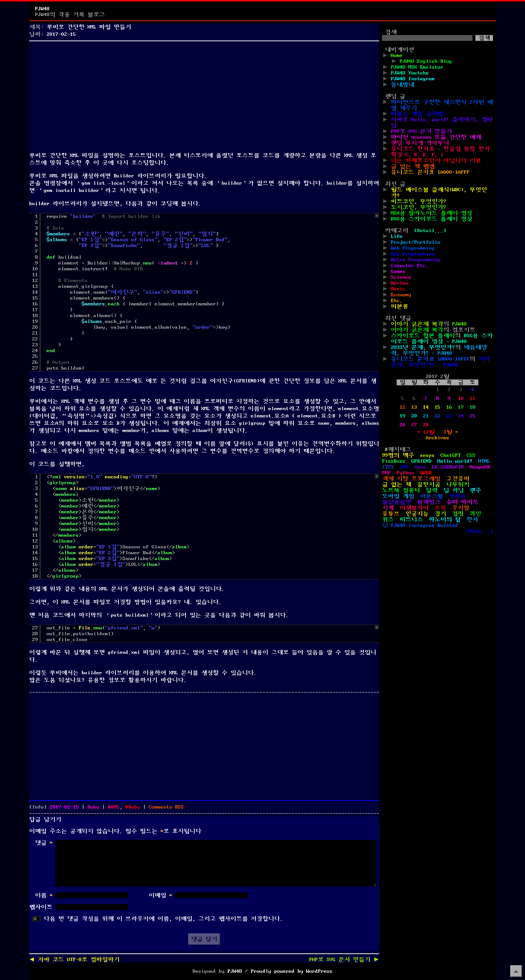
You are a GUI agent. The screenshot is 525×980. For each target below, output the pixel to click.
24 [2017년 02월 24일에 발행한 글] (461, 416)
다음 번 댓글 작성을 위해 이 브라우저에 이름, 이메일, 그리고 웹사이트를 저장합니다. (163, 919)
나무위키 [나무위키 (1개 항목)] (458, 485)
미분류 (400, 306)
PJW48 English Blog (426, 61)
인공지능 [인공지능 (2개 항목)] (417, 514)
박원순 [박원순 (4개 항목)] (458, 496)
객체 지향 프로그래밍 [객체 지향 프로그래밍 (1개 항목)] (411, 479)
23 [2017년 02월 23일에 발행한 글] (449, 416)
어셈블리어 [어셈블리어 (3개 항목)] (414, 508)
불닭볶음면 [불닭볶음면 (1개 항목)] (397, 502)
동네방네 (402, 85)
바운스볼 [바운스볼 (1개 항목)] (432, 496)
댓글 (44, 843)
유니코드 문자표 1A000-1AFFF (430, 172)
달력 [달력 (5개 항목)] (432, 490)
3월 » (451, 432)
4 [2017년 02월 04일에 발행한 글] (472, 390)
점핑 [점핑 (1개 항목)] (458, 514)
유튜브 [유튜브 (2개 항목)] (391, 514)
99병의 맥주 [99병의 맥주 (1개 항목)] (398, 455)
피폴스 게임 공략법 (417, 114)
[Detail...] (430, 231)
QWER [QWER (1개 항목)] (426, 473)
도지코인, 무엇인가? (419, 207)
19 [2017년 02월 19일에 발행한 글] (402, 416)
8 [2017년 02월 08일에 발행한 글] (437, 398)
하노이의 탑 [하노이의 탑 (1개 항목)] (445, 520)
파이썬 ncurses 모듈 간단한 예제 (436, 137)
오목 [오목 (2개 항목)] (440, 508)
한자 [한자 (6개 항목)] (472, 520)
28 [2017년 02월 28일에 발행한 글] (426, 425)
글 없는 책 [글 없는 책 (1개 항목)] (397, 485)
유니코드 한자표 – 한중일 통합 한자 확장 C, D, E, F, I (440, 152)
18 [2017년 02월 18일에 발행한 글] (472, 407)
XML (115, 807)
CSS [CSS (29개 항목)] (471, 455)
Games (398, 271)
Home (397, 55)
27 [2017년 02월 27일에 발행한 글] (414, 425)
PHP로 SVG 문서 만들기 (421, 131)
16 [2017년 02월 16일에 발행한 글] (449, 407)
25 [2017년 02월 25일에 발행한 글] (472, 416)
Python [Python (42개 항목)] (405, 473)
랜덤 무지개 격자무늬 (420, 143)
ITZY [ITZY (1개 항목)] (388, 467)
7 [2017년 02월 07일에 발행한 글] (426, 398)
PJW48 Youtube (410, 73)
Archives (437, 438)
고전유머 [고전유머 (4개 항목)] (458, 479)
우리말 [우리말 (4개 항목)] (461, 508)
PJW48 (42, 9)
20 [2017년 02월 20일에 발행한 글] (414, 416)
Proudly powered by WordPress (292, 971)
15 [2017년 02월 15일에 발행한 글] (437, 407)
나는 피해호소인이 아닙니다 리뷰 (436, 161)
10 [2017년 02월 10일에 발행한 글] (461, 398)
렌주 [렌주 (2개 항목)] (475, 490)
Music (398, 289)
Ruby (93, 807)
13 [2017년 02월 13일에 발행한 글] (414, 407)
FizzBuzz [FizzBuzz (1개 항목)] (394, 461)
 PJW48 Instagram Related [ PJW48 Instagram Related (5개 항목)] (420, 525)
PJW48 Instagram (413, 79)
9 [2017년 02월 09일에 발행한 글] (449, 398)
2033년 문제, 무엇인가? (423, 347)
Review (400, 283)
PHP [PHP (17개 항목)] (386, 473)
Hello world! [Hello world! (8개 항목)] (455, 461)
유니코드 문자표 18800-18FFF (430, 359)
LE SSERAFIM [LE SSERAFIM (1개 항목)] (448, 467)
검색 (391, 32)
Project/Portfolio (416, 242)
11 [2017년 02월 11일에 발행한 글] (472, 398)
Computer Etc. (410, 266)
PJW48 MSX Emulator (417, 67)
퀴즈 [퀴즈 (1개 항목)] (388, 520)
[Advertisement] (204, 95)
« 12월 (426, 432)
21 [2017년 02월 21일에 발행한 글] (426, 416)
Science (401, 277)
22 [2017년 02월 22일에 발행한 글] (437, 416)
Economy (401, 295)
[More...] (480, 531)
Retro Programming (416, 260)
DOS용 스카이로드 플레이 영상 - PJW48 (442, 339)
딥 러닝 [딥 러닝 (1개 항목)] (454, 490)
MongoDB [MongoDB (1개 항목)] (480, 467)
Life (397, 236)
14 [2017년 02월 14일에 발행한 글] (426, 407)
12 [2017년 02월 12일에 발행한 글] (402, 407)
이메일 (160, 895)
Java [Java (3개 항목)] (420, 467)
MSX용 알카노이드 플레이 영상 (432, 213)
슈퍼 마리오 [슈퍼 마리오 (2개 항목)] (462, 502)
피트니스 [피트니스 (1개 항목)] (411, 520)
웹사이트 (41, 907)
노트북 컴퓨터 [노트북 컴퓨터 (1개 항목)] (401, 490)
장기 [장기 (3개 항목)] (440, 514)
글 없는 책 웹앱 (413, 166)
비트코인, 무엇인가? (419, 201)
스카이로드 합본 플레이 (423, 336)
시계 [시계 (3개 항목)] (388, 508)
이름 (44, 895)
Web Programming (413, 248)
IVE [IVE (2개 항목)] (404, 467)
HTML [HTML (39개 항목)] (484, 461)
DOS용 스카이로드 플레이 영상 (432, 219)
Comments (166, 807)
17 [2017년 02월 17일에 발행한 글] (461, 407)
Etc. (397, 301)
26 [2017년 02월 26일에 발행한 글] (402, 425)
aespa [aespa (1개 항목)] (427, 455)
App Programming (413, 254)
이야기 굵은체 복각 (417, 324)
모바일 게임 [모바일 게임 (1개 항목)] (398, 496)
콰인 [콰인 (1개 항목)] (475, 514)
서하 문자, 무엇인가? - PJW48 (440, 362)
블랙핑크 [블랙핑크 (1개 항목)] (429, 502)
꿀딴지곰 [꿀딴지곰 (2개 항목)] (429, 485)
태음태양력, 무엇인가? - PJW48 (439, 350)
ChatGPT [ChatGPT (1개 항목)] (451, 455)
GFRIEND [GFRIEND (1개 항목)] (421, 461)
